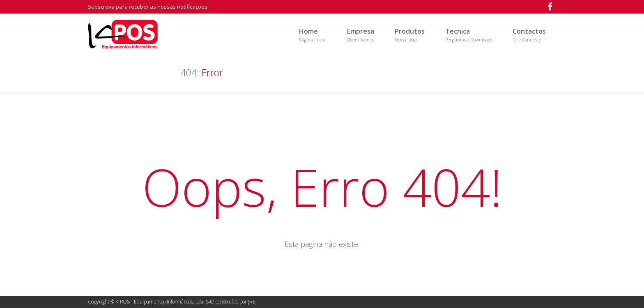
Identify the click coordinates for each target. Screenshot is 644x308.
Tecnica (469, 35)
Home (313, 35)
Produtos (410, 35)
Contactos (529, 35)
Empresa (361, 35)
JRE (252, 302)
